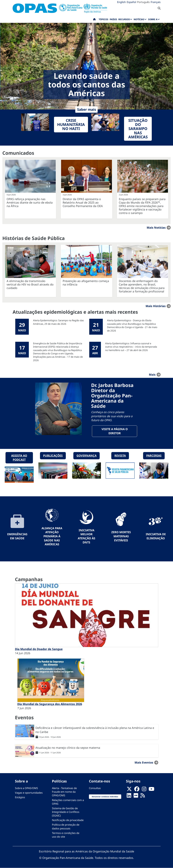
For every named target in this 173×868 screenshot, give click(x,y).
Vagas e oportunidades (29, 793)
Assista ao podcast (19, 458)
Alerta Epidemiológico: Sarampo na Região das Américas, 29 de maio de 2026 (58, 322)
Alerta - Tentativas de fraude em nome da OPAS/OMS (64, 792)
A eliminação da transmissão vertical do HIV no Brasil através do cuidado (30, 284)
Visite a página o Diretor (115, 431)
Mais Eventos (144, 762)
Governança (86, 456)
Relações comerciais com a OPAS (68, 802)
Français (156, 2)
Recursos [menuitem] (124, 19)
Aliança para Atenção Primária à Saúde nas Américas (52, 536)
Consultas (95, 788)
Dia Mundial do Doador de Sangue (39, 649)
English (121, 2)
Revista (120, 456)
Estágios (20, 797)
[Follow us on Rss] (143, 796)
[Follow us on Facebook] (137, 790)
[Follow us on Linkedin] (129, 796)
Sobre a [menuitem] (153, 19)
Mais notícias (156, 228)
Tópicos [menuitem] (104, 19)
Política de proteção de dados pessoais (66, 826)
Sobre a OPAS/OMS (26, 788)
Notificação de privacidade (68, 820)
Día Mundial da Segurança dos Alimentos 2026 (50, 704)
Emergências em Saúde (17, 536)
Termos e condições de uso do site (66, 835)
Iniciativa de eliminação (156, 536)
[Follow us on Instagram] (144, 790)
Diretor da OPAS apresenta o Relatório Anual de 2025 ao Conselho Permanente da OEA (83, 202)
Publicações (53, 456)
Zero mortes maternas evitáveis (121, 536)
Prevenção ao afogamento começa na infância (86, 283)
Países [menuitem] (113, 19)
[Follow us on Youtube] (151, 790)
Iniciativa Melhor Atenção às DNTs (86, 536)
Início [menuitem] (94, 20)
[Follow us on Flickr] (136, 796)
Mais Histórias (156, 306)
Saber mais (87, 109)
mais (152, 375)
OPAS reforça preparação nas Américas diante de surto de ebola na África (30, 202)
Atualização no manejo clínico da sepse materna (68, 748)
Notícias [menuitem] (139, 19)
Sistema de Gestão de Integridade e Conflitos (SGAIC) (66, 812)
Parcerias (154, 456)
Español (131, 2)
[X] (129, 790)
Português (143, 2)
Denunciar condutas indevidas (105, 797)
